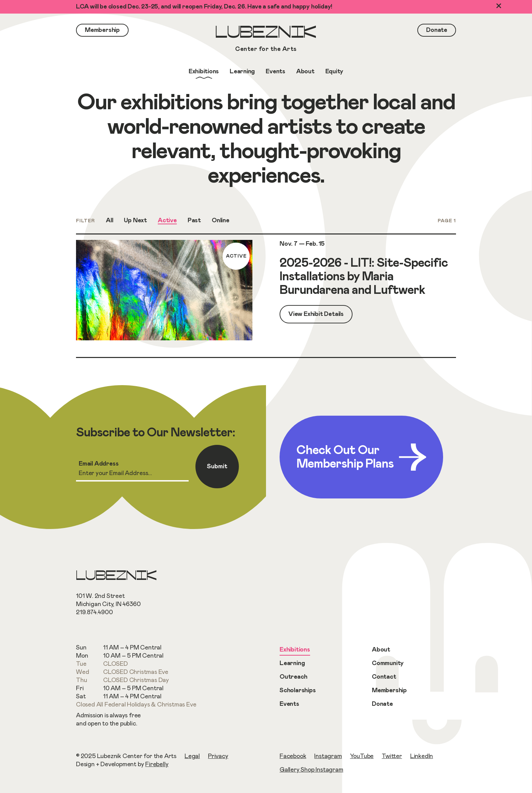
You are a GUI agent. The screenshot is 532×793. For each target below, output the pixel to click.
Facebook (293, 756)
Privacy (218, 756)
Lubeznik (266, 40)
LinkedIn (422, 756)
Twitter (392, 756)
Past (194, 221)
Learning (292, 663)
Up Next (135, 221)
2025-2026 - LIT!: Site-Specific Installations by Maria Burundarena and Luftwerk (364, 277)
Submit (217, 467)
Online (221, 221)
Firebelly (157, 764)
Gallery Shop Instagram (311, 770)
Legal (192, 756)
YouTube (362, 756)
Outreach (293, 677)
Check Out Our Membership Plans (361, 457)
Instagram (328, 756)
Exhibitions (295, 650)
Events (289, 704)
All (109, 221)
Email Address (99, 464)
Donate (382, 704)
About (381, 650)
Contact (384, 677)
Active (167, 221)
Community (388, 663)
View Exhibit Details (316, 314)
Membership (389, 691)
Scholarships (298, 691)
